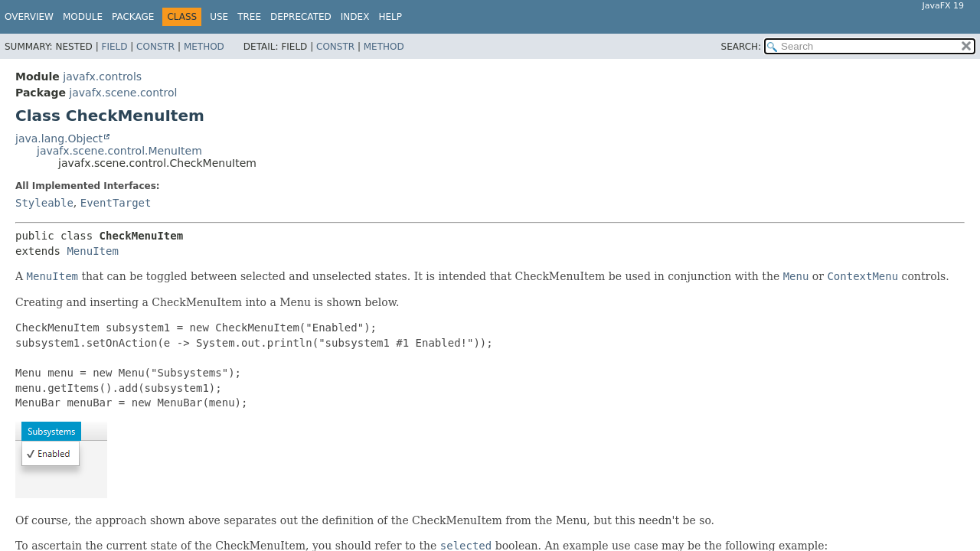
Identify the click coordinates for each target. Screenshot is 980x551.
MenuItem (92, 251)
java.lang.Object (59, 139)
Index (355, 17)
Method (204, 47)
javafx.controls (102, 77)
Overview (29, 17)
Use (219, 17)
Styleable (44, 203)
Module (83, 17)
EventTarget (116, 203)
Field (114, 47)
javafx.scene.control (123, 93)
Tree (249, 17)
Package (133, 17)
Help (390, 17)
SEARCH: (742, 47)
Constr (155, 47)
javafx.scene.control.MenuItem (119, 151)
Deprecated (301, 17)
